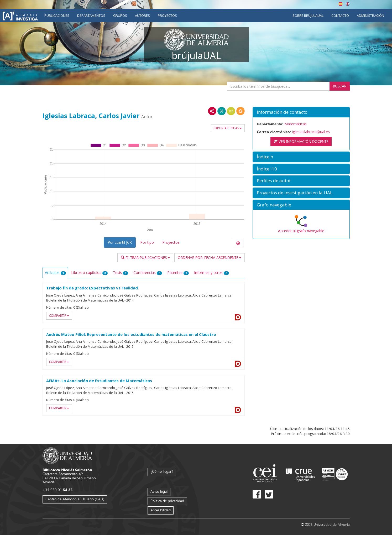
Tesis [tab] (121, 272)
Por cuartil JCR (120, 242)
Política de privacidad (167, 501)
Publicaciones (57, 15)
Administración (370, 15)
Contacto (340, 15)
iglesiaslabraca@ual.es (311, 132)
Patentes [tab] (178, 272)
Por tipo (147, 242)
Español (341, 4)
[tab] (301, 112)
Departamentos (91, 15)
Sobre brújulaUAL (308, 15)
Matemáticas (296, 124)
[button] (301, 112)
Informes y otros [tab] (211, 272)
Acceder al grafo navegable (301, 231)
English (348, 4)
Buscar (340, 86)
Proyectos (167, 15)
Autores (142, 15)
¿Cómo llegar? (162, 471)
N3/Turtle (231, 111)
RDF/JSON (241, 111)
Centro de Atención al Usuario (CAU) (75, 499)
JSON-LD (222, 111)
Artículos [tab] (55, 272)
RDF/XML (212, 111)
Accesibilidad (161, 510)
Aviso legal (159, 491)
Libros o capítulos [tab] (89, 272)
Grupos (120, 15)
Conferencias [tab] (148, 272)
